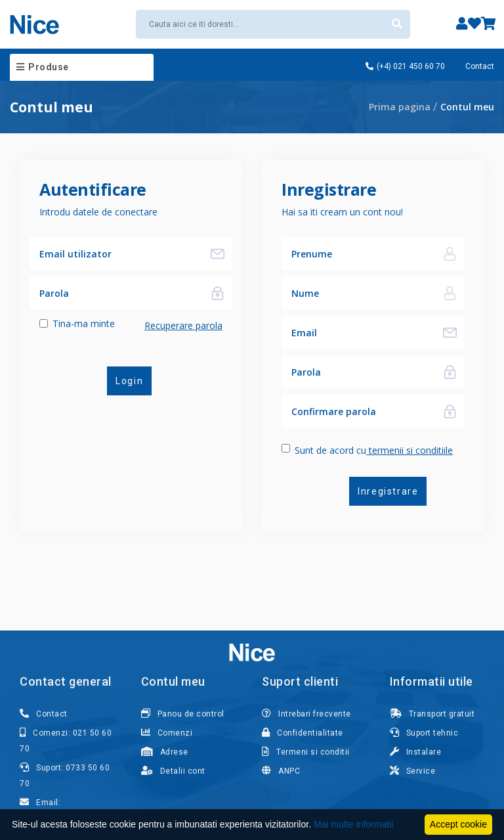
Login (129, 381)
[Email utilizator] (116, 254)
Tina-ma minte (84, 323)
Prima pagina (400, 107)
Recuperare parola (183, 325)
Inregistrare (387, 491)
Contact (480, 66)
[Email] (359, 332)
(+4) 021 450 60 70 (405, 66)
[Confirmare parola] (359, 411)
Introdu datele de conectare (98, 212)
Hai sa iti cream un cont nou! (342, 212)
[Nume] (359, 254)
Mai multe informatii (353, 824)
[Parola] (116, 293)
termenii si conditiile (409, 450)
